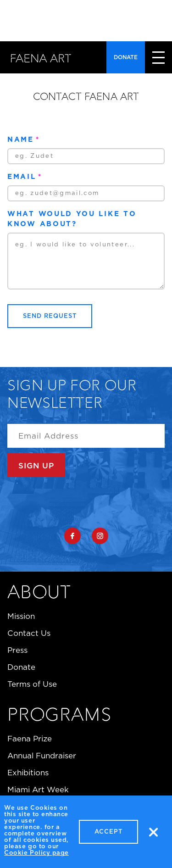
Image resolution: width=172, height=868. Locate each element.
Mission (21, 616)
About (39, 594)
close (158, 58)
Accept (108, 835)
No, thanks (153, 835)
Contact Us (29, 633)
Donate (126, 57)
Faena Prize (30, 739)
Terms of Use (32, 684)
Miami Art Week (38, 790)
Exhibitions (28, 773)
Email (22, 176)
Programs (59, 716)
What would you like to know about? (72, 219)
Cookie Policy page (36, 856)
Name (21, 139)
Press (17, 650)
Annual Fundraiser (42, 756)
